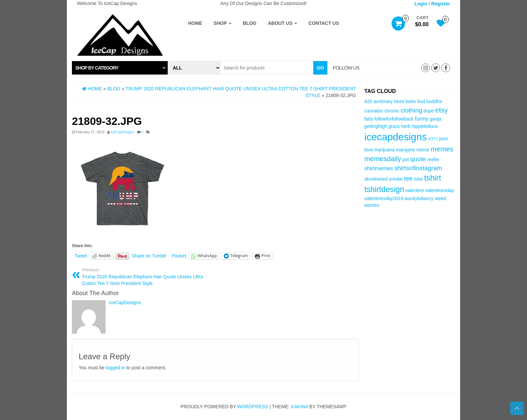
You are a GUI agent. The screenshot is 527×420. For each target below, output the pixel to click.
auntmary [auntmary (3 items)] (383, 101)
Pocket (179, 256)
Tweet (81, 256)
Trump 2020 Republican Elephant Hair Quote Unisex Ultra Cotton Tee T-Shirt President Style (146, 277)
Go (320, 68)
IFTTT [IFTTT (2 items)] (433, 139)
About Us (282, 23)
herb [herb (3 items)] (406, 126)
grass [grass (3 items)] (394, 126)
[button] (120, 68)
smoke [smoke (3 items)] (396, 179)
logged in (115, 368)
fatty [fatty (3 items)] (369, 119)
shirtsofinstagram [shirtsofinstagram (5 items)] (418, 168)
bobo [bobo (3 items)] (411, 101)
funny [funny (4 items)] (421, 119)
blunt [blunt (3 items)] (399, 101)
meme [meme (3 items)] (423, 150)
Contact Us (324, 23)
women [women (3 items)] (372, 205)
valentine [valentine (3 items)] (415, 190)
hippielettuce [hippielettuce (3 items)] (425, 126)
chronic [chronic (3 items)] (392, 111)
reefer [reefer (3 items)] (433, 159)
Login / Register (432, 4)
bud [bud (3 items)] (421, 101)
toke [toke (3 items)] (418, 179)
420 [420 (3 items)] (368, 101)
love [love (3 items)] (369, 150)
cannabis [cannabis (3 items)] (374, 111)
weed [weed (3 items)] (440, 198)
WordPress (253, 407)
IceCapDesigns (123, 132)
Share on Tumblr (149, 256)
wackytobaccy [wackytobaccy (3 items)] (419, 198)
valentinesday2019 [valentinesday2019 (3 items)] (384, 198)
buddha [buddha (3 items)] (434, 101)
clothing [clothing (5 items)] (411, 110)
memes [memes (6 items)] (442, 149)
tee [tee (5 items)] (408, 178)
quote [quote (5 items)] (418, 159)
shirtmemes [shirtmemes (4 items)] (379, 168)
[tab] (120, 68)
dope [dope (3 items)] (429, 111)
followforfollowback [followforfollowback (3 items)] (394, 119)
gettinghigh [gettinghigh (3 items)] (376, 126)
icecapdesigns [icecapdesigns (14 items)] (396, 137)
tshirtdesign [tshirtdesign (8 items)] (384, 189)
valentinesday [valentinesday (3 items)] (440, 190)
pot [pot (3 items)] (406, 159)
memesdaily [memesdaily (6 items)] (383, 159)
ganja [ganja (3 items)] (436, 119)
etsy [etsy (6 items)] (442, 110)
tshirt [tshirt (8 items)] (433, 178)
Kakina (300, 407)
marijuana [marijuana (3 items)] (384, 150)
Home (195, 23)
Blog (250, 23)
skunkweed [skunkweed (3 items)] (376, 179)
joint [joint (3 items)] (443, 139)
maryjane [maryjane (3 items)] (406, 150)
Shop (222, 23)
